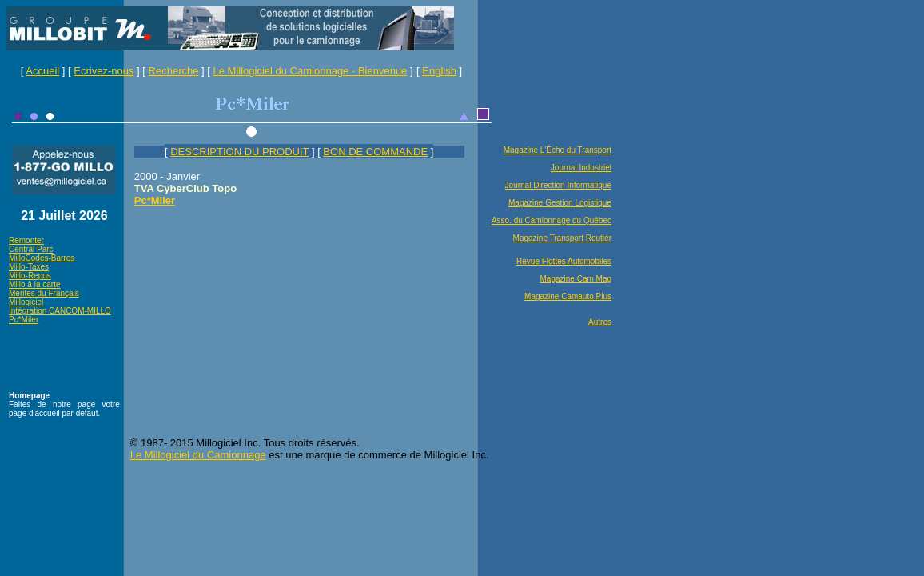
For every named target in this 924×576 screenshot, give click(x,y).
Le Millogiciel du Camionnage (198, 455)
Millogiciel (26, 302)
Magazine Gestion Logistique (560, 203)
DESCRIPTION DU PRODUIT (239, 152)
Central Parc (31, 249)
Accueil (42, 71)
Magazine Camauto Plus (568, 296)
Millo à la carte (34, 284)
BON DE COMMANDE (375, 152)
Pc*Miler (24, 320)
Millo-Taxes (29, 267)
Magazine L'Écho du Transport (558, 150)
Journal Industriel (581, 168)
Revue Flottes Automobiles (564, 261)
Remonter (26, 240)
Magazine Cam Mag (576, 279)
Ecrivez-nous (104, 71)
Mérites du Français (44, 293)
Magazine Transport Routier (562, 238)
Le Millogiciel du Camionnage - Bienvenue (311, 71)
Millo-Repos (30, 276)
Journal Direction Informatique (558, 185)
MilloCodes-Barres (42, 258)
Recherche (174, 71)
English (439, 71)
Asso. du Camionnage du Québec (552, 220)
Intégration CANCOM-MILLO (60, 311)
